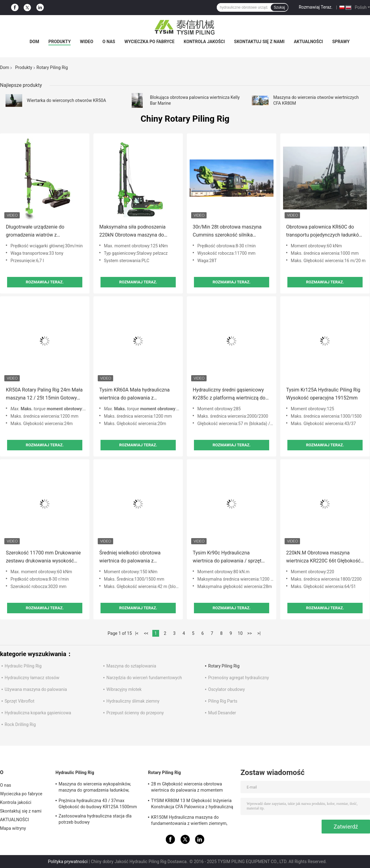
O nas (109, 42)
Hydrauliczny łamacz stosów (32, 678)
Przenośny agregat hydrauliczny (238, 678)
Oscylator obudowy (226, 689)
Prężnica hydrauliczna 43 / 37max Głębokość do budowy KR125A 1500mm (98, 804)
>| (259, 633)
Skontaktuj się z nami (259, 42)
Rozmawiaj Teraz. (316, 7)
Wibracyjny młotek (124, 689)
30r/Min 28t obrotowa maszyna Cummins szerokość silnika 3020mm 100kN (227, 231)
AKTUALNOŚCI (308, 42)
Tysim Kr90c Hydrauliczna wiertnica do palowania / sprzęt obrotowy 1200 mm (227, 557)
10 (240, 633)
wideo (86, 42)
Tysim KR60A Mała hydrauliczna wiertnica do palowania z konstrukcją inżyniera (134, 394)
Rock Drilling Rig (20, 724)
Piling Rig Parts (223, 701)
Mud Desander (222, 713)
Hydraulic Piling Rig (23, 666)
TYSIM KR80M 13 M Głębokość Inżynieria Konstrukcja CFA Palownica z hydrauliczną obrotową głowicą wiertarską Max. (192, 805)
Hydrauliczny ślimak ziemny (133, 701)
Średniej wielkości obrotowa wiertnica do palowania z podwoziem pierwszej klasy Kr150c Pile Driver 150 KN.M (138, 557)
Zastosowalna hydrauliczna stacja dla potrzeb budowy (95, 819)
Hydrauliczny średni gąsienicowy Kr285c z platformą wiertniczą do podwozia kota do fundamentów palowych (229, 394)
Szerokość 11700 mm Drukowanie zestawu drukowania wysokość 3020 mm (43, 557)
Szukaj (279, 7)
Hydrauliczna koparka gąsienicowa (38, 713)
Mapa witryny (13, 828)
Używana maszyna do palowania (36, 689)
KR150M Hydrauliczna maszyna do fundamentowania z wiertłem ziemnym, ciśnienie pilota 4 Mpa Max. (189, 821)
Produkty (60, 42)
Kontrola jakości (204, 42)
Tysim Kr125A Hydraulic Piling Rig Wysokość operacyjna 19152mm (323, 394)
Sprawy (341, 42)
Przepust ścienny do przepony (135, 713)
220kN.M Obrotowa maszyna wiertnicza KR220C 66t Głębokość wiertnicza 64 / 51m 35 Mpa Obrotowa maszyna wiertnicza (323, 557)
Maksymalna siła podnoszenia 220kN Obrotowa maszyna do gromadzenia (132, 231)
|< (137, 633)
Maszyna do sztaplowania (131, 666)
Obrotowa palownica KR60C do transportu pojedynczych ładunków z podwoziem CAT (324, 231)
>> (250, 633)
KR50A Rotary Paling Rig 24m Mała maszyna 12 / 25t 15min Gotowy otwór (44, 394)
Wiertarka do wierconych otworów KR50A (66, 100)
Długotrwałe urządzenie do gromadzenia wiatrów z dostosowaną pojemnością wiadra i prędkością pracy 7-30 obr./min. (45, 231)
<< (146, 633)
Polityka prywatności (68, 862)
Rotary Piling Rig (224, 666)
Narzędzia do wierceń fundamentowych (144, 678)
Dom (34, 42)
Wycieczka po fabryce (149, 42)
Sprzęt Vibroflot (20, 701)
